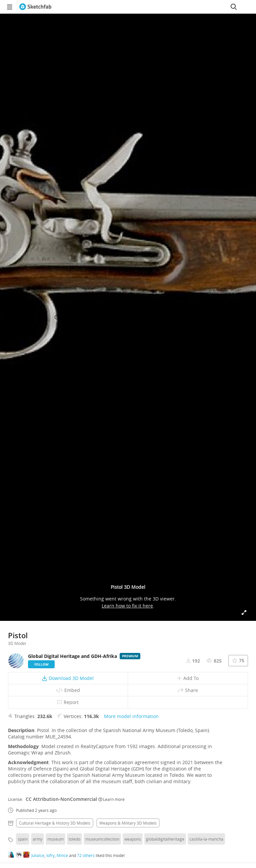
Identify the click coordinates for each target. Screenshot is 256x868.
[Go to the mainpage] (35, 7)
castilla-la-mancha (206, 839)
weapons (133, 839)
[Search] (234, 7)
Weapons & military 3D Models (128, 823)
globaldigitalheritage (165, 839)
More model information (131, 716)
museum (55, 839)
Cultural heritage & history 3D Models (55, 823)
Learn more (111, 799)
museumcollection (102, 839)
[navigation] (10, 7)
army (37, 839)
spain (23, 839)
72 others (86, 855)
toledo (74, 839)
